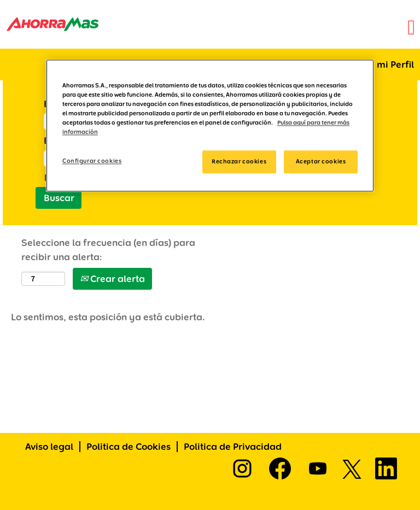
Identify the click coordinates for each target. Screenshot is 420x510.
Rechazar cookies (239, 162)
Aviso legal (49, 447)
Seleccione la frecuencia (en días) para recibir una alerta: (108, 250)
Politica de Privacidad (233, 447)
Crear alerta (112, 279)
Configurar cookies (92, 161)
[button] (280, 29)
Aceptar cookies (321, 162)
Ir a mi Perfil (387, 64)
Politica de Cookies (129, 447)
